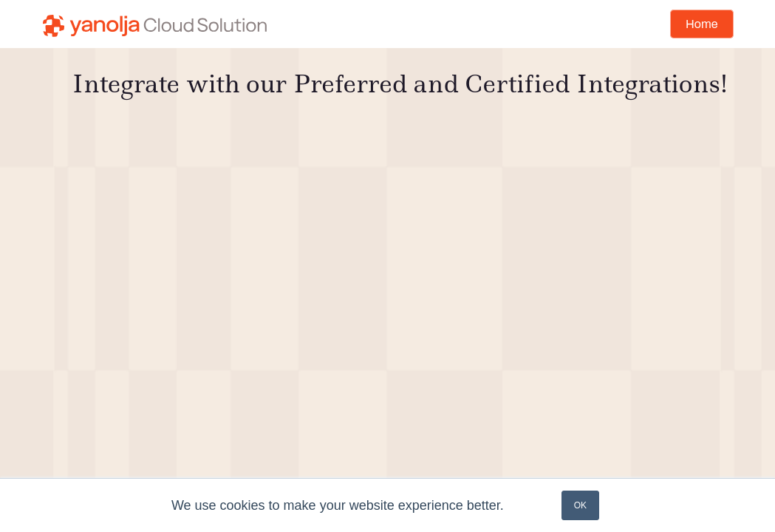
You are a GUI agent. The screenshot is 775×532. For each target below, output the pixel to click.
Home (701, 24)
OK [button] (580, 505)
